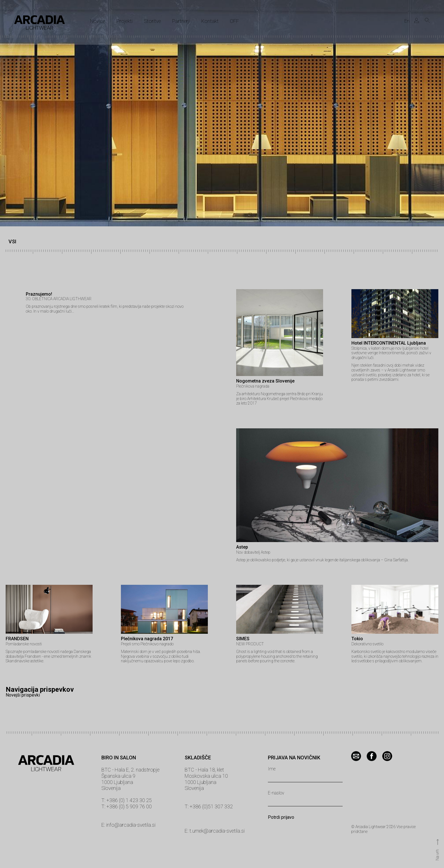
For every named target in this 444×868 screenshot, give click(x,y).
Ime (272, 769)
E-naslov (276, 793)
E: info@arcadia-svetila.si (128, 825)
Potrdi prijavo (281, 817)
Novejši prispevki (23, 695)
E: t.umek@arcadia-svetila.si (215, 831)
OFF (234, 21)
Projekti (124, 21)
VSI (12, 241)
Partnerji (181, 21)
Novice (98, 21)
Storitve (152, 21)
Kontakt (210, 21)
